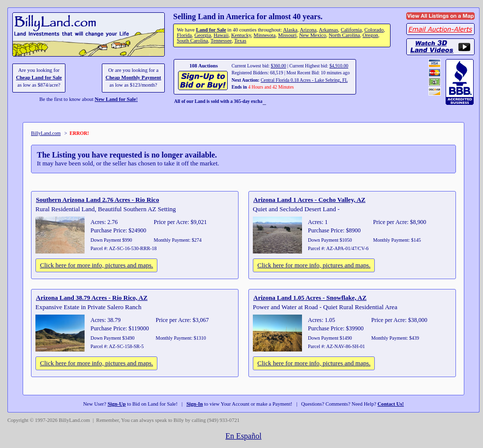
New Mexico (313, 35)
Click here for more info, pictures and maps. (96, 265)
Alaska (290, 30)
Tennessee (221, 41)
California (351, 30)
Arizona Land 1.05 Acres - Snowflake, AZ (310, 298)
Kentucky (241, 35)
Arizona (308, 30)
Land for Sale (211, 30)
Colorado (374, 30)
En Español (243, 436)
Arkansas (328, 30)
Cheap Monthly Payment (134, 78)
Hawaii (221, 35)
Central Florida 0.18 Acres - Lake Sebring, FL (304, 80)
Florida (184, 35)
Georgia (203, 35)
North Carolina (344, 35)
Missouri (287, 35)
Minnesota (265, 35)
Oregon (370, 35)
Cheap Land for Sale (39, 78)
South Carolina (192, 41)
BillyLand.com (46, 133)
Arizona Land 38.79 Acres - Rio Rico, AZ (92, 298)
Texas (240, 41)
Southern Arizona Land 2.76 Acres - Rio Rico (97, 200)
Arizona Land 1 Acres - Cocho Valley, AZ (309, 200)
